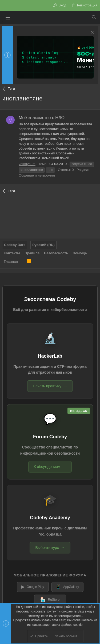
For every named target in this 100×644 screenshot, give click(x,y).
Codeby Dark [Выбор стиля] (15, 245)
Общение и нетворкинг (37, 175)
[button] (8, 17)
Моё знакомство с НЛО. (42, 118)
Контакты (12, 253)
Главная (11, 262)
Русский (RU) (43, 245)
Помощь (80, 253)
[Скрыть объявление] (92, 33)
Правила (32, 253)
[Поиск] (94, 17)
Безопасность (56, 253)
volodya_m (27, 164)
